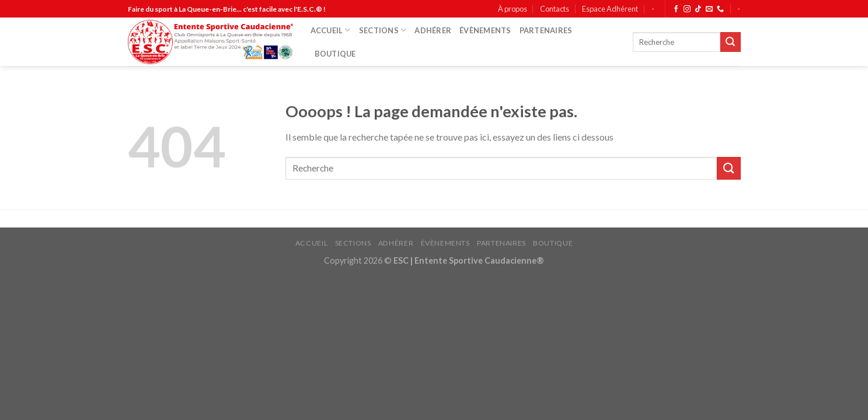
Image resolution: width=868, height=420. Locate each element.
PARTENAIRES (546, 30)
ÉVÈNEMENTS (485, 30)
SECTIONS (383, 30)
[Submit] (730, 42)
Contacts (555, 9)
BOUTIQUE (335, 54)
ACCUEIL (331, 30)
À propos (513, 9)
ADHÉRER (433, 30)
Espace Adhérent (610, 9)
